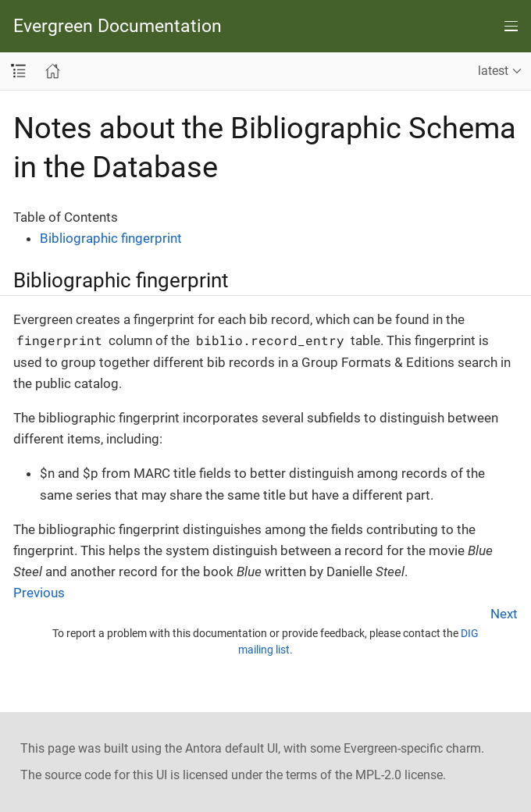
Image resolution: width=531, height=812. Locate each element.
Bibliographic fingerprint (111, 238)
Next (504, 614)
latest (493, 71)
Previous (39, 593)
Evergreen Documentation (118, 26)
